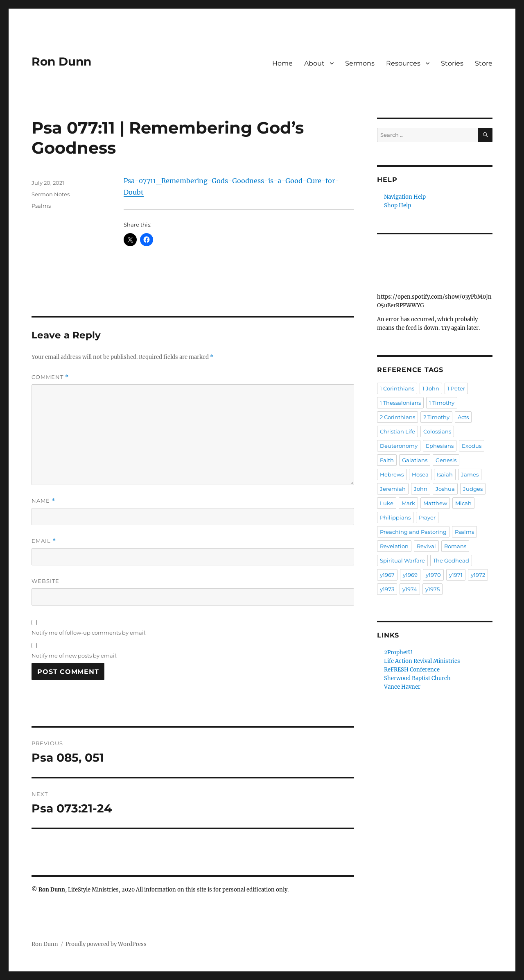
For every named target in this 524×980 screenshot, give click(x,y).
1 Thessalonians (400, 403)
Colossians (437, 431)
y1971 (456, 575)
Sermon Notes (51, 194)
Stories (452, 63)
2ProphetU (398, 652)
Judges (473, 489)
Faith (387, 460)
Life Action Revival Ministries (422, 661)
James (470, 474)
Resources (403, 63)
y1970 (433, 575)
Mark (408, 503)
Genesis (446, 460)
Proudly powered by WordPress (106, 944)
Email (44, 541)
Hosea (420, 474)
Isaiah (445, 474)
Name (43, 501)
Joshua (445, 489)
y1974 (410, 589)
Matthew (435, 503)
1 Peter (456, 388)
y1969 (410, 575)
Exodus (472, 446)
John (421, 489)
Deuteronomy (399, 446)
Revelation (394, 546)
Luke (387, 503)
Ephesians (440, 446)
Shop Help (398, 205)
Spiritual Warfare (402, 560)
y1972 (478, 575)
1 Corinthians (397, 388)
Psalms (41, 206)
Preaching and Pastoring (413, 532)
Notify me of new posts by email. (75, 656)
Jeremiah (393, 489)
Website (45, 581)
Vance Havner (402, 687)
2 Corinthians (398, 417)
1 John (431, 388)
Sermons (360, 63)
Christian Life (398, 431)
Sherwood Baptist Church (417, 678)
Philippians (395, 517)
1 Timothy (442, 403)
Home (282, 63)
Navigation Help (405, 197)
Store (484, 63)
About (314, 63)
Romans (455, 546)
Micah (463, 503)
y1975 (433, 589)
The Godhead (451, 560)
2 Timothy (436, 417)
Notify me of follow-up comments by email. (89, 633)
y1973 (387, 589)
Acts (463, 417)
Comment (50, 377)
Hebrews (392, 474)
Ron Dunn (61, 61)
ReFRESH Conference (412, 670)
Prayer (427, 517)
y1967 (387, 575)
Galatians (415, 460)
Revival (426, 546)
